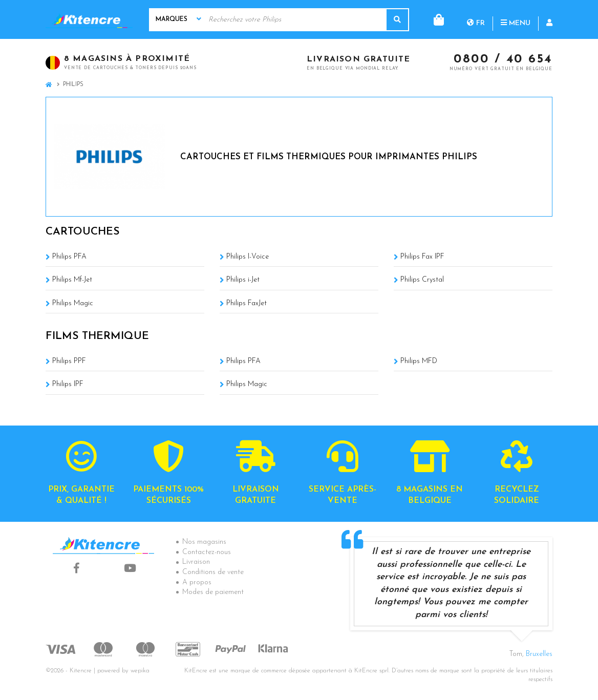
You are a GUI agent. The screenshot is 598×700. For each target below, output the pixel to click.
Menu (474, 19)
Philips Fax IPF (422, 257)
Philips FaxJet (247, 303)
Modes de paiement (213, 592)
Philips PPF (69, 361)
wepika (140, 671)
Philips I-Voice (248, 257)
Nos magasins (204, 542)
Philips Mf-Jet (72, 280)
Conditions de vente (213, 572)
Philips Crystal (422, 280)
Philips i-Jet (243, 280)
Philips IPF (68, 384)
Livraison (196, 562)
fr (434, 19)
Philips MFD (419, 361)
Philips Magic (73, 303)
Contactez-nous (207, 552)
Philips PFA (69, 257)
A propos (197, 582)
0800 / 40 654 (503, 60)
